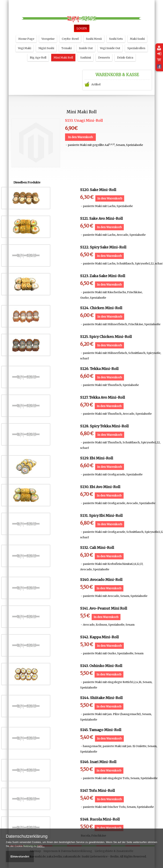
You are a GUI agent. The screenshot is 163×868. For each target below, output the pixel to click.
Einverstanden (20, 856)
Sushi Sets (116, 33)
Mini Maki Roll (63, 52)
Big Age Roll (38, 52)
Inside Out (86, 42)
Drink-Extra (125, 52)
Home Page (26, 33)
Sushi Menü (94, 33)
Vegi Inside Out (110, 42)
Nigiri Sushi (46, 42)
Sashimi (86, 52)
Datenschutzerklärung (27, 836)
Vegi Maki (25, 42)
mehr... (41, 846)
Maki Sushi (137, 33)
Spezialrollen (136, 42)
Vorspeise (48, 33)
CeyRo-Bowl (70, 33)
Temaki (67, 42)
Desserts (104, 52)
